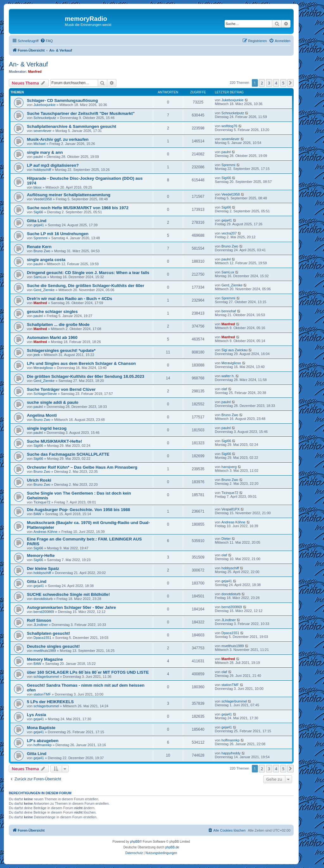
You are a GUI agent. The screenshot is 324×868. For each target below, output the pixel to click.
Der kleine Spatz (43, 568)
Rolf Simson (39, 620)
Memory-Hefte (41, 556)
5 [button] (283, 83)
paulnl (38, 157)
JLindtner (41, 625)
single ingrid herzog (47, 428)
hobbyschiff (42, 170)
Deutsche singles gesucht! (53, 646)
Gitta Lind (37, 221)
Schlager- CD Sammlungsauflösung (62, 100)
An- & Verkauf (28, 64)
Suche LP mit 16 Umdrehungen (58, 234)
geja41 (39, 225)
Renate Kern (39, 247)
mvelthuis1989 (45, 651)
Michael (40, 144)
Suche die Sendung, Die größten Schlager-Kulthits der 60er (86, 286)
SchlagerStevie (45, 394)
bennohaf (229, 311)
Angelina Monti (42, 415)
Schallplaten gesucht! (48, 633)
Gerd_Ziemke (44, 290)
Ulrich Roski (39, 480)
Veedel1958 (43, 199)
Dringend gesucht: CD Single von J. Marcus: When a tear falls (88, 273)
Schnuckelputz (45, 118)
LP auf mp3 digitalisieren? (53, 165)
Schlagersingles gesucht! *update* (61, 350)
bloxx (38, 187)
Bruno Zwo (42, 251)
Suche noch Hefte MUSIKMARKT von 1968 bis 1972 (78, 208)
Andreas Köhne (46, 532)
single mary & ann (45, 152)
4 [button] (276, 83)
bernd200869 (44, 612)
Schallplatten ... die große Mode (58, 325)
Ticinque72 (42, 502)
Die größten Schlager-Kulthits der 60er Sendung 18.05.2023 (86, 376)
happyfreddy (231, 753)
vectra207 (229, 233)
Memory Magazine (45, 659)
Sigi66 (226, 178)
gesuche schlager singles (52, 312)
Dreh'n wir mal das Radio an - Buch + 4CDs (70, 299)
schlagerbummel (46, 677)
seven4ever (43, 131)
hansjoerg (229, 467)
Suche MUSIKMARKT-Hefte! (54, 441)
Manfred (35, 72)
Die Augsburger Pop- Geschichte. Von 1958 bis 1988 (78, 510)
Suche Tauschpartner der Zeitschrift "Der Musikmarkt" (81, 113)
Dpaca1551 (42, 638)
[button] (290, 83)
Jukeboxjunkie (45, 105)
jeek (37, 355)
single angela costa (46, 260)
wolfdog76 (229, 126)
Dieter (226, 539)
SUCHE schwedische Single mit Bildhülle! (68, 594)
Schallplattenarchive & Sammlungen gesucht (72, 126)
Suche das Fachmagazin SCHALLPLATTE (68, 454)
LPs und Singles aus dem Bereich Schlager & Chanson (81, 363)
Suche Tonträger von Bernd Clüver (61, 389)
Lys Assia (37, 715)
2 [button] (262, 83)
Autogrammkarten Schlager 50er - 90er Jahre (71, 607)
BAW (37, 514)
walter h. (228, 376)
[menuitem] (47, 41)
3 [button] (269, 83)
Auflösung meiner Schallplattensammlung (69, 195)
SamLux (40, 277)
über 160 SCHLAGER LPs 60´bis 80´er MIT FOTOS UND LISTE (88, 672)
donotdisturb (43, 599)
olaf (224, 389)
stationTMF (42, 694)
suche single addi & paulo (53, 402)
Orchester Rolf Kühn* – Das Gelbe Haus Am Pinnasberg (82, 467)
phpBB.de (172, 847)
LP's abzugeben (43, 741)
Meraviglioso (43, 368)
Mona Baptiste (41, 728)
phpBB (135, 842)
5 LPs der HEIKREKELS (50, 702)
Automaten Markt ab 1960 (52, 337)
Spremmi (228, 165)
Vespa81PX (231, 509)
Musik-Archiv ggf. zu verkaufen (58, 139)
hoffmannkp (43, 745)
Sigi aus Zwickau (235, 350)
